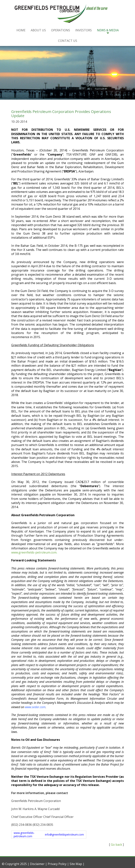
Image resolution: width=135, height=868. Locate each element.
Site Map (76, 864)
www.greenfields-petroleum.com (34, 552)
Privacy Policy (57, 864)
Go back (116, 845)
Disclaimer (37, 864)
